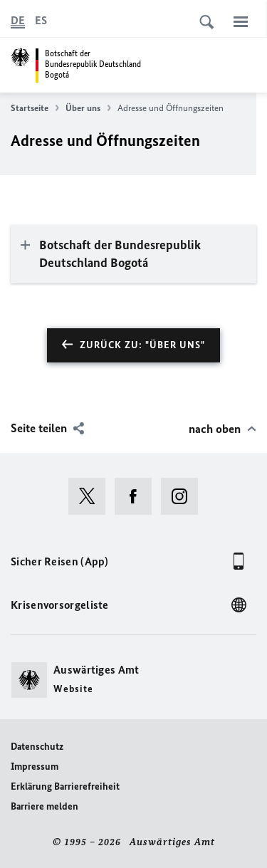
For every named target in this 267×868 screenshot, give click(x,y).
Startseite (35, 108)
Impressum (35, 767)
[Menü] (241, 21)
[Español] (41, 21)
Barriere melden (44, 806)
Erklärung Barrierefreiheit (65, 786)
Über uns (88, 108)
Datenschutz (37, 747)
